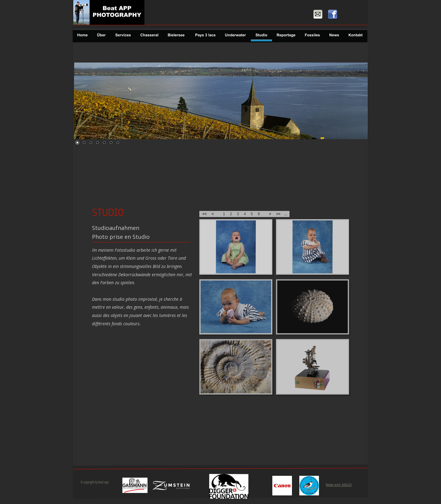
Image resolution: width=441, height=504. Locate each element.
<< (205, 214)
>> (278, 214)
